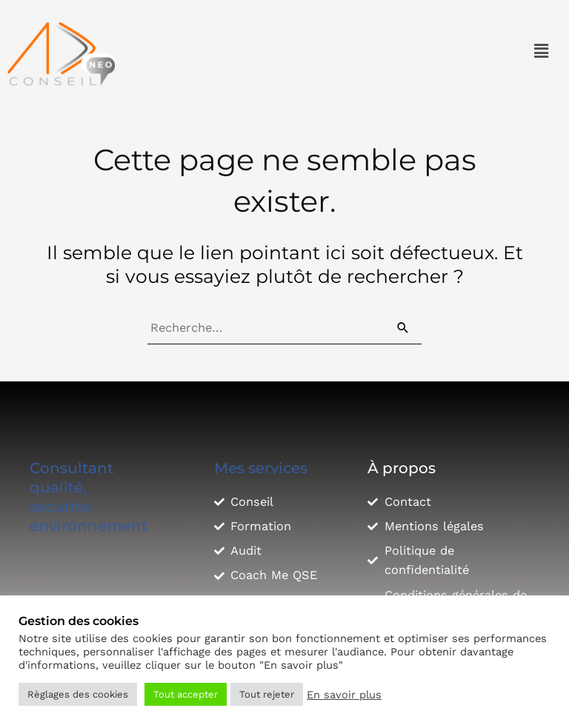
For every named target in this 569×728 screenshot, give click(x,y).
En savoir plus (344, 695)
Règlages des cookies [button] (78, 694)
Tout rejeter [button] (267, 694)
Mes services (261, 468)
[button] (542, 51)
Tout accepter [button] (186, 694)
